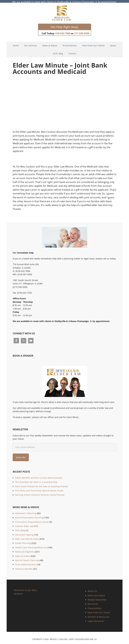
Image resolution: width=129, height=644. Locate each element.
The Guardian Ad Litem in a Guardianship (36, 479)
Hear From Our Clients (99, 610)
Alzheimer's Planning (26, 511)
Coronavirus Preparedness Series (32, 519)
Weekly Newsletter (97, 597)
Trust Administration (26, 562)
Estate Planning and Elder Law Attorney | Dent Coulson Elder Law (64, 10)
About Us (92, 588)
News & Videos (23, 553)
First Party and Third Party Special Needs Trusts (39, 488)
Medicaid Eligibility (25, 549)
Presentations (95, 606)
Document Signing (24, 532)
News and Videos (96, 593)
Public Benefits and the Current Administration (39, 475)
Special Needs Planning (27, 558)
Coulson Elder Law (24, 523)
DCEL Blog (20, 528)
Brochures (93, 601)
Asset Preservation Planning (29, 515)
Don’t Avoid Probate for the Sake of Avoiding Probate (41, 484)
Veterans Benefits (24, 566)
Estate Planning (23, 541)
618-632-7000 (63, 31)
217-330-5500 (82, 31)
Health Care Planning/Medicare (31, 545)
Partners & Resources (99, 614)
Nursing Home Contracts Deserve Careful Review (40, 492)
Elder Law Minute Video (27, 536)
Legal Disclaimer (96, 618)
